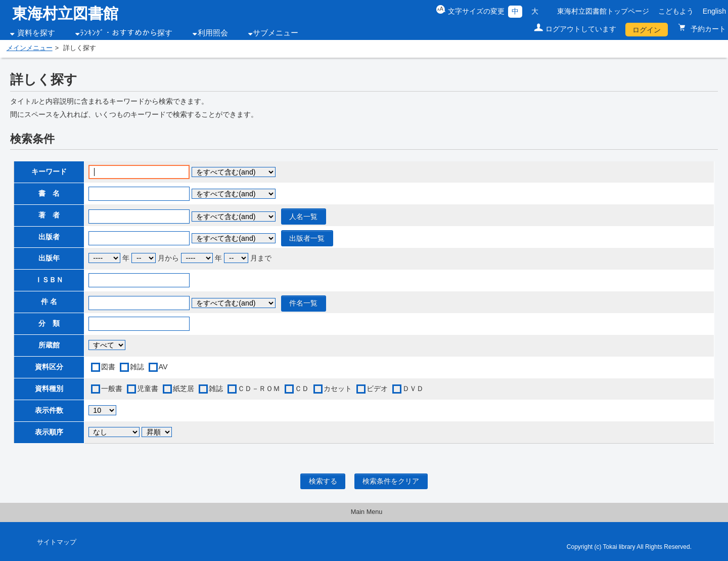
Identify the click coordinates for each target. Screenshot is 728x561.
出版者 (49, 237)
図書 (108, 367)
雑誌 (137, 367)
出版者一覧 (307, 238)
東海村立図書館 (65, 13)
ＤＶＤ (413, 389)
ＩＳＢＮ (49, 280)
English (714, 11)
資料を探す (36, 33)
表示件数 (49, 410)
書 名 (49, 193)
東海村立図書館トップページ (603, 11)
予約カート (707, 29)
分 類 (49, 323)
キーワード (49, 171)
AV (163, 367)
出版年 (49, 258)
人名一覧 (303, 217)
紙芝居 (184, 389)
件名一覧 (303, 303)
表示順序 (49, 432)
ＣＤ (302, 389)
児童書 (148, 389)
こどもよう (676, 11)
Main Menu (367, 512)
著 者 (49, 215)
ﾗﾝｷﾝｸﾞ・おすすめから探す (126, 33)
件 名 (49, 301)
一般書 (112, 389)
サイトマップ (57, 542)
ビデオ (377, 389)
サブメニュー (276, 33)
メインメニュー (30, 48)
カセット (338, 389)
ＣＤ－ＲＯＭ (259, 389)
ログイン (647, 30)
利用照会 (213, 33)
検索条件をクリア (391, 481)
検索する (323, 481)
